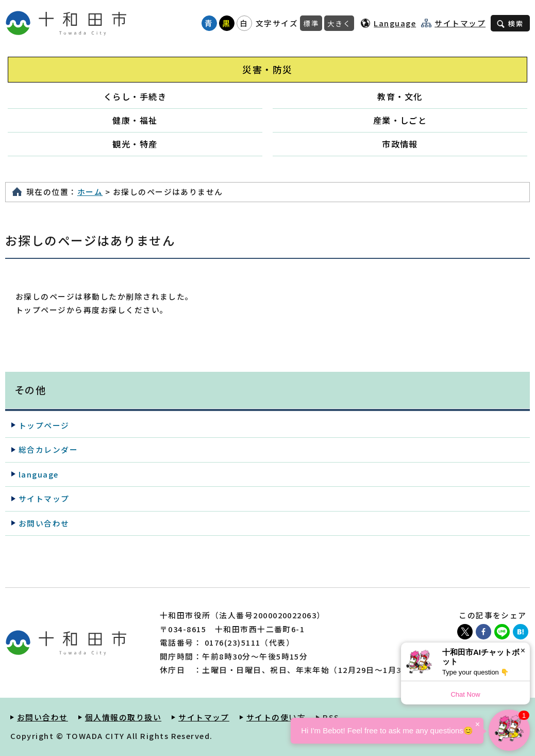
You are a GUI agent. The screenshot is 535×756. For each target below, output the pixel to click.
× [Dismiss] (523, 651)
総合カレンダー (48, 449)
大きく (339, 23)
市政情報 (400, 144)
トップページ (44, 425)
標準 (311, 23)
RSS (331, 717)
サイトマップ (460, 23)
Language (395, 23)
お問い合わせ (44, 523)
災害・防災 (267, 69)
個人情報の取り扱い (123, 717)
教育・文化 (400, 96)
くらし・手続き (135, 96)
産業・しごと (400, 120)
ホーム (90, 192)
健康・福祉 (135, 120)
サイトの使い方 (276, 717)
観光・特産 (135, 144)
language (39, 474)
